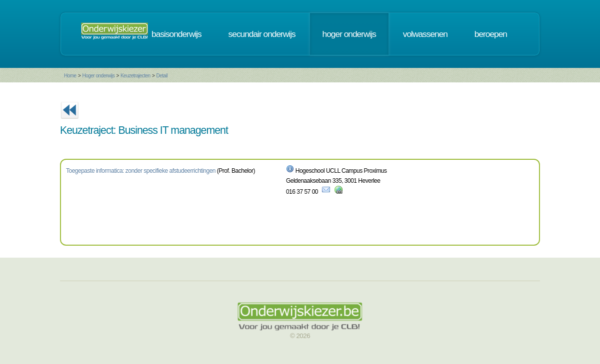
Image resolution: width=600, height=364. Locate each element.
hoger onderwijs (349, 34)
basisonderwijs (176, 34)
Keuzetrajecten (135, 76)
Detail (162, 76)
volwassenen (425, 34)
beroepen (491, 34)
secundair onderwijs (262, 34)
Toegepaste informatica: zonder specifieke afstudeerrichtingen (141, 171)
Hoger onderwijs (98, 76)
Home (70, 76)
